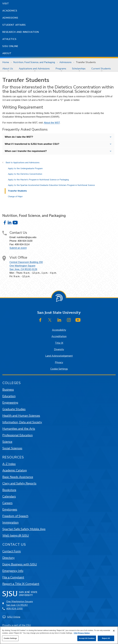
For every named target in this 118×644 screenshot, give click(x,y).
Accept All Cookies (87, 638)
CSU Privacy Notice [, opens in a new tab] (82, 633)
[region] (59, 635)
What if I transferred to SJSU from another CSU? (32, 144)
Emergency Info (13, 571)
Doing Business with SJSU (20, 564)
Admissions (10, 18)
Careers (7, 503)
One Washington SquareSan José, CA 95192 (20, 603)
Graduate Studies (14, 409)
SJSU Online (10, 46)
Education (9, 396)
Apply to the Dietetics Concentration (25, 174)
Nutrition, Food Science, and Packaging (34, 62)
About (7, 53)
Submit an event (18, 248)
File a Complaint (13, 577)
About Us (8, 69)
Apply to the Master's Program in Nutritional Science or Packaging (38, 180)
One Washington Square (22, 266)
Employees (10, 509)
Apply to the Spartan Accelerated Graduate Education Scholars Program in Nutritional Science (51, 185)
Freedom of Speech (15, 516)
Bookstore (9, 490)
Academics (10, 11)
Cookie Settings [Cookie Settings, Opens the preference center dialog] (10, 638)
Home (6, 62)
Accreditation (59, 336)
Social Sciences (12, 448)
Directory (8, 558)
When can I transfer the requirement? (26, 151)
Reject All (106, 638)
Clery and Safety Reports (19, 483)
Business (8, 390)
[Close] (114, 631)
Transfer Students (86, 62)
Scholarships (79, 69)
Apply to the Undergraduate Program (25, 168)
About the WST (52, 123)
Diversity (59, 349)
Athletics (9, 39)
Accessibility (59, 330)
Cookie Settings (59, 369)
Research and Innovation (21, 32)
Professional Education (18, 435)
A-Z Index (9, 464)
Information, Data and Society (22, 422)
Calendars (9, 496)
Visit (6, 4)
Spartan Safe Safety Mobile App (24, 529)
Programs (61, 69)
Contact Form (12, 551)
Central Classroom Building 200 (26, 262)
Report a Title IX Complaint (21, 584)
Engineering (10, 403)
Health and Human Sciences (21, 416)
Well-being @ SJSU (16, 535)
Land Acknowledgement (59, 356)
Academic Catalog (15, 470)
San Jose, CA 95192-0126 (23, 269)
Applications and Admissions (34, 69)
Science (7, 442)
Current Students (101, 69)
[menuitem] (8, 69)
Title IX (59, 343)
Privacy (59, 362)
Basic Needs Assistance (18, 477)
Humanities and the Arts (19, 429)
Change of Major (15, 197)
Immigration (10, 522)
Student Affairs (14, 25)
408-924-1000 (14, 609)
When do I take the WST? (19, 137)
